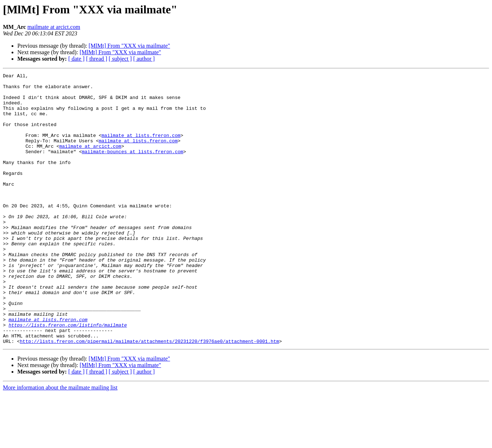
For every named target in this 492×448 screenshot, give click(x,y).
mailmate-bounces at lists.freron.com (132, 168)
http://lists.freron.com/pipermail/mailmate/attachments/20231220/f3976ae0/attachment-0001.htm (150, 395)
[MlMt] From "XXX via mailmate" (129, 46)
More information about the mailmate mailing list (60, 442)
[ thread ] (97, 59)
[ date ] (76, 59)
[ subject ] (120, 59)
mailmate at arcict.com (54, 27)
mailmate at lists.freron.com (141, 148)
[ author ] (144, 59)
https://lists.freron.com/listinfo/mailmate (68, 376)
